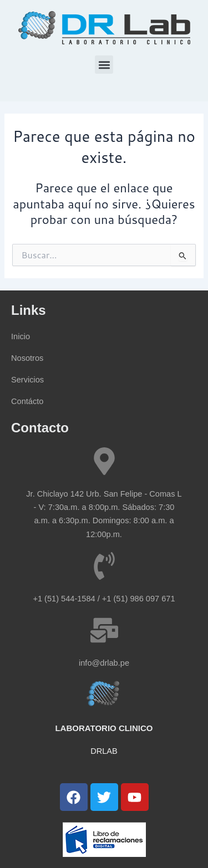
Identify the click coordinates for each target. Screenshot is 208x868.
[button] (104, 65)
